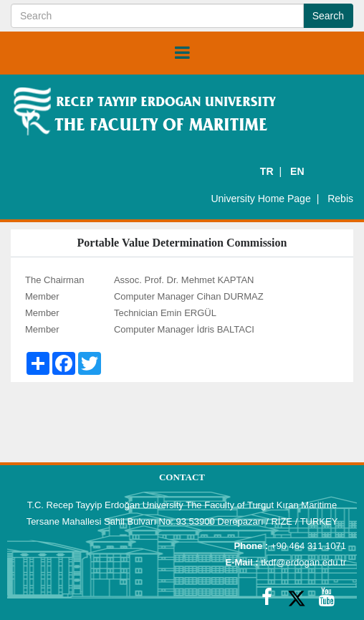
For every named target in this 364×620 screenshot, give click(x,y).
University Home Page (260, 199)
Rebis (340, 199)
